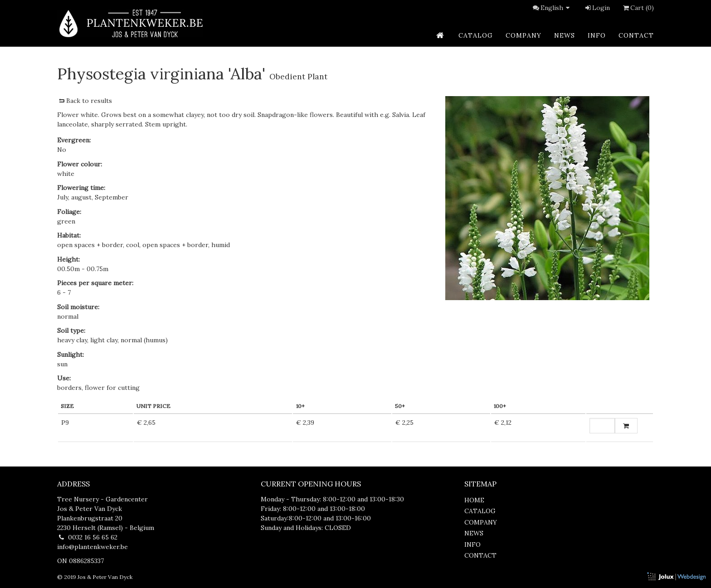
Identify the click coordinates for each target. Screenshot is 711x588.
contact (636, 35)
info (597, 35)
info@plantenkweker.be (93, 547)
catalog (476, 35)
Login (597, 8)
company (524, 35)
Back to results (85, 101)
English (556, 8)
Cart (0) (638, 8)
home (474, 500)
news (565, 35)
